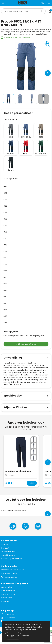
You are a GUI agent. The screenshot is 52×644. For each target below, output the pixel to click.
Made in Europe (8, 594)
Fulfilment (6, 601)
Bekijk (32, 483)
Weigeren (26, 635)
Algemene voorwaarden (13, 570)
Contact (5, 548)
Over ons (5, 544)
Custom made (8, 591)
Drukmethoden (8, 552)
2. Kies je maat (11, 179)
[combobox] (21, 11)
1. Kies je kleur (10, 120)
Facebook (8, 614)
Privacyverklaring (9, 577)
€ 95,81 (9, 483)
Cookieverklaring (9, 573)
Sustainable (7, 587)
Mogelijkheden (8, 555)
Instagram (8, 618)
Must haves (7, 598)
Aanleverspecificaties (12, 559)
